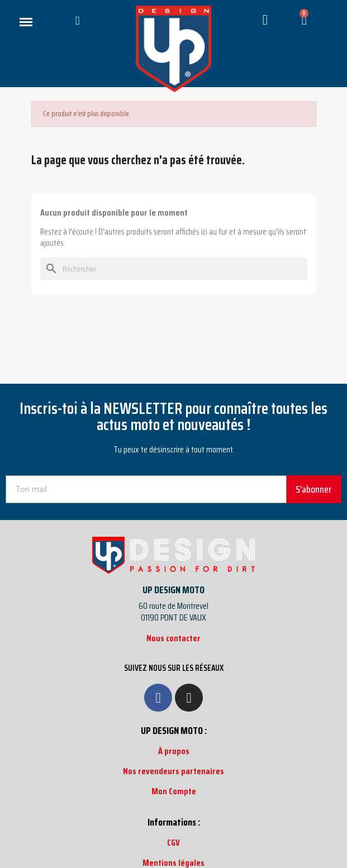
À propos (174, 751)
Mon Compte (174, 791)
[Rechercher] (174, 269)
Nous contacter (173, 638)
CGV (173, 843)
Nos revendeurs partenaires (173, 771)
